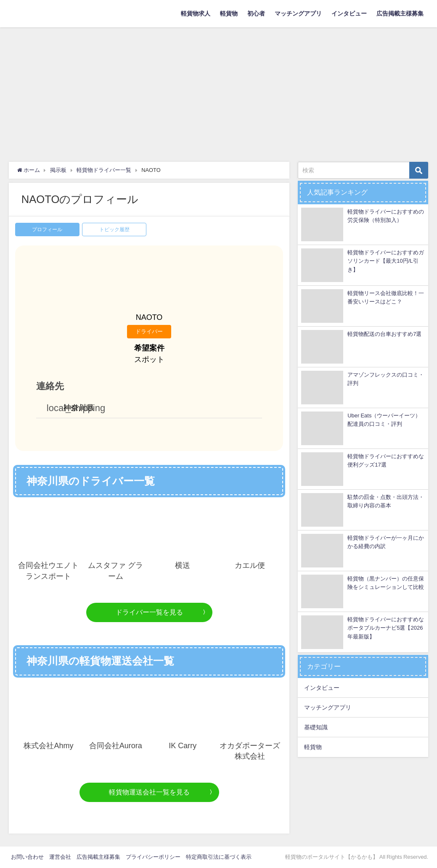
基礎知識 (316, 727)
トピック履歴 (114, 230)
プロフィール (47, 230)
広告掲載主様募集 (400, 13)
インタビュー (349, 13)
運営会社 (60, 857)
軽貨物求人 (196, 13)
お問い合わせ (27, 857)
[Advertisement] (218, 90)
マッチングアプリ (298, 13)
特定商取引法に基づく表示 (219, 857)
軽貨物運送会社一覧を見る (149, 792)
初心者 (256, 13)
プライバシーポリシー (153, 857)
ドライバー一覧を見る (149, 612)
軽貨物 (229, 13)
